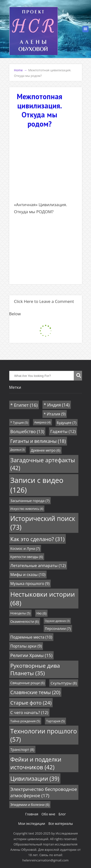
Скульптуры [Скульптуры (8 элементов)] (64, 683)
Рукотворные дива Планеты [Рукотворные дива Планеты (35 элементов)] (35, 669)
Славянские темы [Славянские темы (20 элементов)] (35, 692)
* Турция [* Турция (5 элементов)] (19, 422)
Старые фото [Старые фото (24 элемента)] (31, 703)
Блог (62, 814)
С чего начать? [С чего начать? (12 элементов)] (29, 712)
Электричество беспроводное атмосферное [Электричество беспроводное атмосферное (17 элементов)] (44, 792)
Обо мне (48, 814)
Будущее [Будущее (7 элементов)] (67, 423)
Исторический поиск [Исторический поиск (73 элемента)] (43, 523)
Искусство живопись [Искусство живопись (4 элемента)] (27, 509)
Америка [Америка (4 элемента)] (42, 422)
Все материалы (61, 823)
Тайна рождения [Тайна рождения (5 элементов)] (25, 721)
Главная (32, 814)
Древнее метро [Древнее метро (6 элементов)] (46, 450)
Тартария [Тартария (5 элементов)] (55, 721)
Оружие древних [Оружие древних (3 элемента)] (57, 621)
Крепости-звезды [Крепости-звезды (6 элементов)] (27, 557)
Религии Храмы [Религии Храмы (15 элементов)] (32, 655)
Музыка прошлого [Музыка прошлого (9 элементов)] (30, 584)
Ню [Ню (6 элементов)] (41, 613)
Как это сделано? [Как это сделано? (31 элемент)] (38, 539)
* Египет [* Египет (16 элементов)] (24, 405)
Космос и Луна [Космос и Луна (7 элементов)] (25, 548)
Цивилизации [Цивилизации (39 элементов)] (35, 779)
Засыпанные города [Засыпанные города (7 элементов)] (30, 501)
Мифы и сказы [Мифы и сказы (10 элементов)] (28, 575)
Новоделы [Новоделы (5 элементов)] (21, 613)
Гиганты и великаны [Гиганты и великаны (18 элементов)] (38, 441)
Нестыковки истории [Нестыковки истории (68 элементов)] (43, 599)
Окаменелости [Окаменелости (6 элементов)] (25, 621)
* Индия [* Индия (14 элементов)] (57, 405)
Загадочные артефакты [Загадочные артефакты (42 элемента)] (43, 464)
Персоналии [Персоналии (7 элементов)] (58, 629)
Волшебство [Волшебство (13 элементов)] (27, 431)
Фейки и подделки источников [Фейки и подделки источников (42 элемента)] (36, 763)
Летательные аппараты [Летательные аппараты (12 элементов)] (38, 565)
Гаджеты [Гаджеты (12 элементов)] (63, 431)
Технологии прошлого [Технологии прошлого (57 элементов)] (44, 735)
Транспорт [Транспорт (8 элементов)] (22, 749)
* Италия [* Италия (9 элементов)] (55, 414)
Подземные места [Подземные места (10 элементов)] (31, 637)
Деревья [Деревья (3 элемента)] (18, 450)
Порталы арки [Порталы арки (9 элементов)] (26, 646)
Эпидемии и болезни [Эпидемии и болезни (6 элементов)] (30, 805)
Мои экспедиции (32, 823)
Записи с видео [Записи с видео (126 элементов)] (37, 485)
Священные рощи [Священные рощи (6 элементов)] (28, 683)
